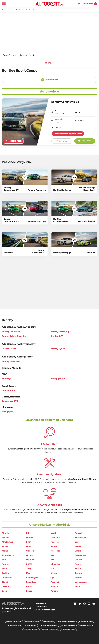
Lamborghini (32, 578)
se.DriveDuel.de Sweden (31, 630)
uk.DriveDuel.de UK (31, 625)
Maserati (55, 542)
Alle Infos (62, 141)
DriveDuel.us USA (49, 621)
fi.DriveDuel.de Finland (68, 630)
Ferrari (29, 537)
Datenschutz (41, 607)
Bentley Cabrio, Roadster (14, 336)
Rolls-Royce (81, 537)
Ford (28, 546)
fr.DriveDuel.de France (86, 621)
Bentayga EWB (58, 379)
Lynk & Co (55, 537)
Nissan (54, 573)
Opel (53, 578)
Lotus (29, 591)
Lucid (53, 533)
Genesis (30, 551)
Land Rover (32, 582)
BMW (4, 569)
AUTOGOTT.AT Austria (32, 621)
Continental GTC (10, 401)
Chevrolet (7, 578)
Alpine (5, 551)
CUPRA (5, 586)
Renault (79, 533)
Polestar (55, 586)
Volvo (78, 586)
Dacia (5, 591)
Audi (4, 560)
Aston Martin (8, 555)
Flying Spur (7, 412)
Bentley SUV (57, 336)
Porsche (54, 591)
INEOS (29, 564)
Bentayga (7, 379)
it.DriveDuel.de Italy (85, 625)
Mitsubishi (55, 564)
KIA (28, 573)
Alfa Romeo (7, 542)
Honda (29, 555)
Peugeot (55, 582)
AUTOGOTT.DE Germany (14, 621)
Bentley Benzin (9, 349)
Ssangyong (80, 555)
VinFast (79, 578)
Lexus (29, 586)
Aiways (5, 537)
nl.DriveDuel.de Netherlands (49, 625)
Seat (77, 542)
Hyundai (30, 560)
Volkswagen (81, 582)
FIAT (28, 542)
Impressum (40, 603)
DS (28, 533)
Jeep (29, 569)
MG (52, 555)
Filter (49, 63)
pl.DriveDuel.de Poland (68, 625)
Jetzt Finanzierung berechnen (68, 134)
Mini (52, 560)
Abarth (5, 533)
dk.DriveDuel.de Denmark (50, 630)
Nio (52, 569)
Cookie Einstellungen (45, 610)
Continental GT (9, 390)
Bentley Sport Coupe (61, 332)
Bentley (6, 564)
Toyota (78, 573)
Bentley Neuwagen (11, 361)
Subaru (78, 560)
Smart (78, 551)
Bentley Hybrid (58, 349)
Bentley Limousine (11, 332)
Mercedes (55, 551)
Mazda (54, 546)
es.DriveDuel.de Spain (14, 625)
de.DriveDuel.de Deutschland (67, 621)
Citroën (6, 582)
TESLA (78, 569)
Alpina (5, 546)
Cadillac (6, 573)
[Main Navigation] (4, 4)
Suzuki (78, 564)
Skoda (78, 546)
